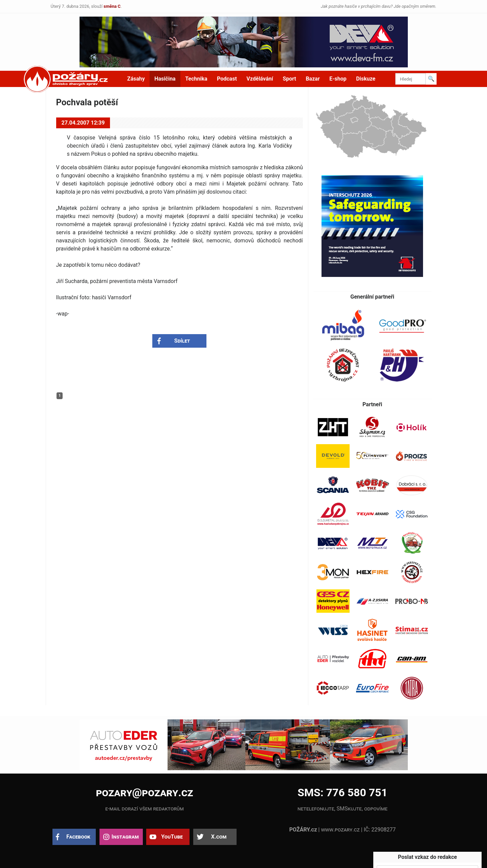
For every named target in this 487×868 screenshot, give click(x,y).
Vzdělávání (260, 79)
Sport (289, 79)
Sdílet (182, 341)
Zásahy (136, 79)
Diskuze (366, 79)
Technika (196, 79)
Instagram (125, 837)
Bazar (313, 79)
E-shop (338, 79)
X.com (219, 837)
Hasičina (165, 79)
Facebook (78, 837)
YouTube (172, 837)
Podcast (227, 79)
